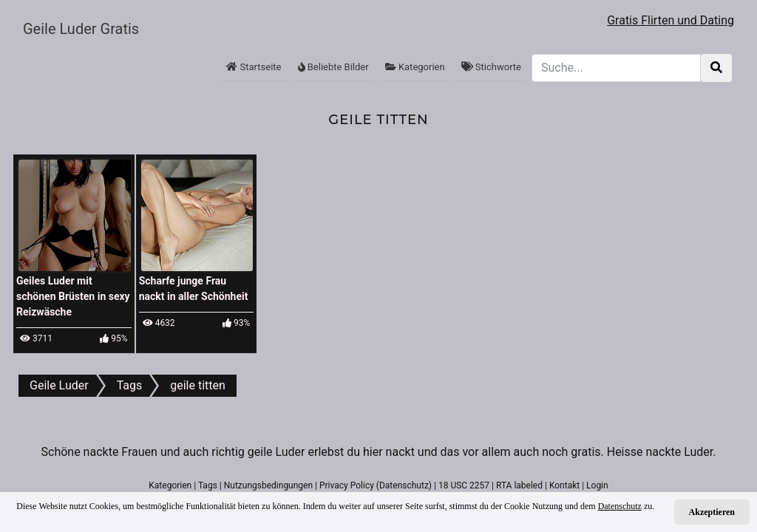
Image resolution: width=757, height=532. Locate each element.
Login (597, 485)
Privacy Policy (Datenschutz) (376, 485)
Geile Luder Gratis (81, 29)
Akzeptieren (712, 512)
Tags (208, 485)
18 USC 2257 (464, 485)
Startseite (254, 67)
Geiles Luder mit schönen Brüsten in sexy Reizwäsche (73, 296)
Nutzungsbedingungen (268, 485)
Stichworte (491, 67)
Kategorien (415, 67)
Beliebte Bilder (333, 67)
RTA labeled (519, 485)
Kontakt (564, 485)
